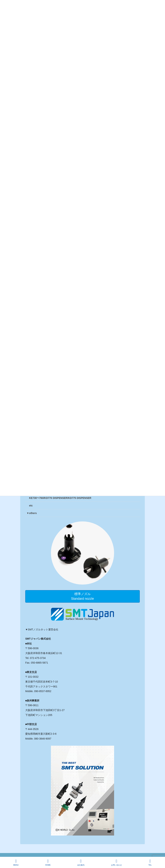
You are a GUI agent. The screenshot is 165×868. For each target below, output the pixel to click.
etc (31, 506)
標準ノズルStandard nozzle (82, 596)
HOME (48, 863)
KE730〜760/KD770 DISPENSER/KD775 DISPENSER (60, 498)
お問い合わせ (116, 863)
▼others (32, 513)
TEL (150, 863)
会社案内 (81, 863)
